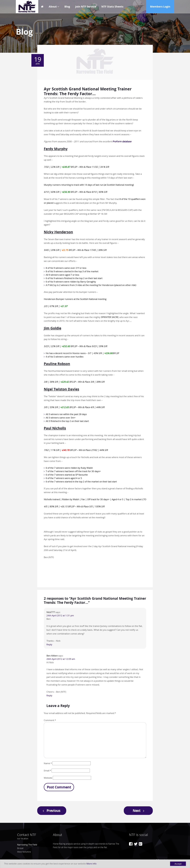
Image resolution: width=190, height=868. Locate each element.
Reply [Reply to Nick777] (49, 644)
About (53, 7)
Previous (51, 811)
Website (48, 778)
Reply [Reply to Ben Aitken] (49, 695)
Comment (50, 720)
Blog (67, 7)
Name (48, 763)
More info (91, 864)
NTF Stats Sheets (112, 7)
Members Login (160, 7)
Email (47, 771)
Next (139, 811)
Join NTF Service (86, 7)
